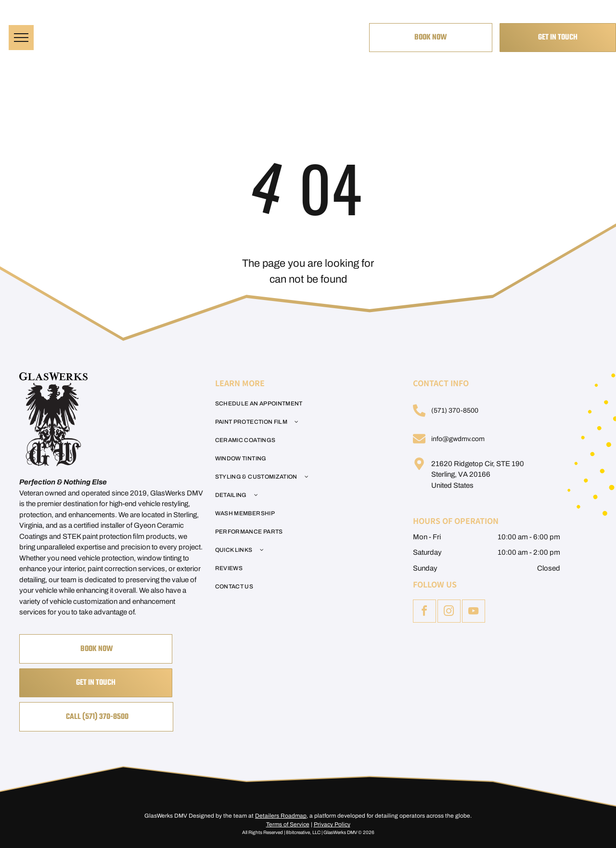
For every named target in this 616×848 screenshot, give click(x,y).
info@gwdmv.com (458, 439)
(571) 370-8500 (455, 411)
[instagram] (449, 612)
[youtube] (474, 612)
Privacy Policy (332, 824)
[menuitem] (302, 404)
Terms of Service (288, 824)
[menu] (21, 38)
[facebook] (424, 612)
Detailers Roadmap (281, 816)
